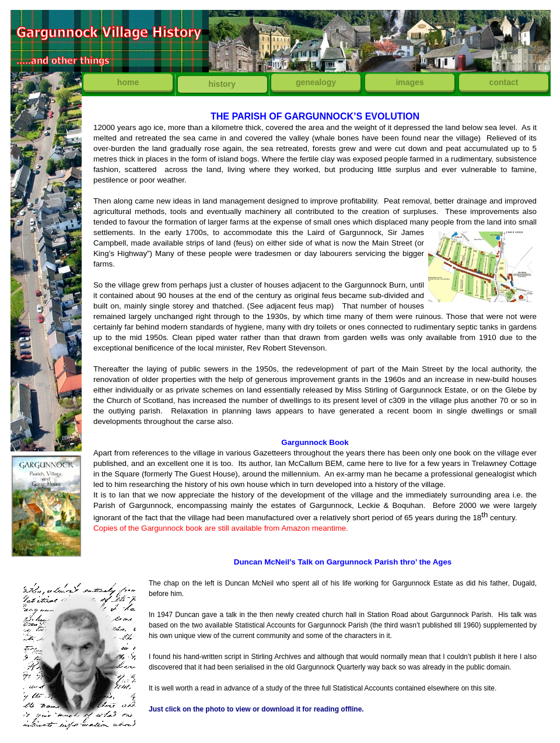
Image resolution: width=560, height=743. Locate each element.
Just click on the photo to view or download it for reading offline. (256, 709)
